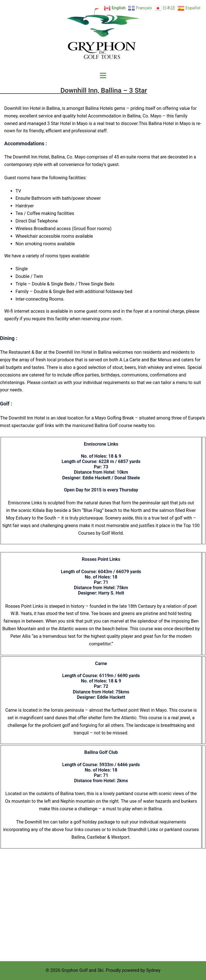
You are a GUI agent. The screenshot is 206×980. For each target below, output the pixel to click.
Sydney (153, 970)
